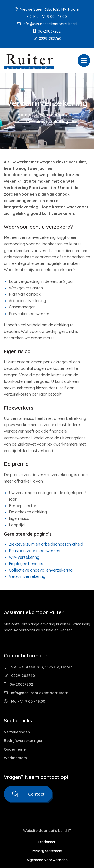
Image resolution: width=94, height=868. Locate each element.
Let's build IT (60, 831)
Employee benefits (26, 564)
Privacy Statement (47, 851)
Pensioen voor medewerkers (35, 551)
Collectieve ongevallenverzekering (41, 570)
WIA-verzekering (24, 557)
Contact (28, 794)
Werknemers (53, 115)
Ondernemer (15, 749)
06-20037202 (47, 31)
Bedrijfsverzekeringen (24, 741)
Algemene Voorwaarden (47, 860)
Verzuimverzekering (27, 576)
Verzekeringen (17, 732)
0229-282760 (47, 38)
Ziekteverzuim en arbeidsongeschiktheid (46, 544)
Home (24, 115)
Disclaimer (47, 842)
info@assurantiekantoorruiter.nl (47, 24)
